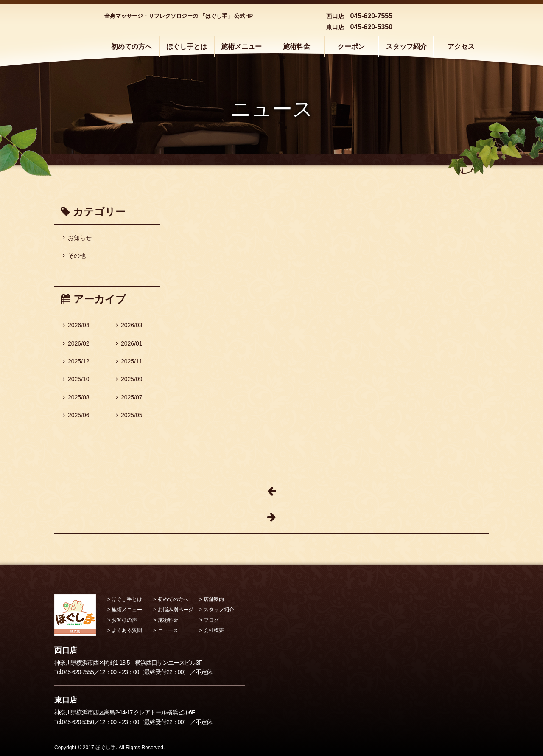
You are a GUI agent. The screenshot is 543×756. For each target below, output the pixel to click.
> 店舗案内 (212, 599)
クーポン (351, 46)
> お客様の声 (122, 620)
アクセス (461, 46)
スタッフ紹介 (406, 46)
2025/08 (76, 397)
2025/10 (76, 379)
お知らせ (77, 238)
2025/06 (76, 415)
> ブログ (209, 620)
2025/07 (129, 397)
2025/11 (129, 361)
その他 (74, 256)
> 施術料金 (165, 620)
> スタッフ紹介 (217, 610)
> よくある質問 (125, 630)
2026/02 (76, 343)
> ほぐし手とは (125, 599)
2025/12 (76, 361)
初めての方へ (132, 46)
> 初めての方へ (171, 599)
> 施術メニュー (125, 610)
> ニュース (165, 630)
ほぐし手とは (187, 46)
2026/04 (76, 325)
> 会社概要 (212, 630)
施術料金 (297, 46)
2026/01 (129, 343)
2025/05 (129, 415)
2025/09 (129, 379)
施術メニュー (241, 46)
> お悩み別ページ (173, 610)
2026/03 (129, 325)
